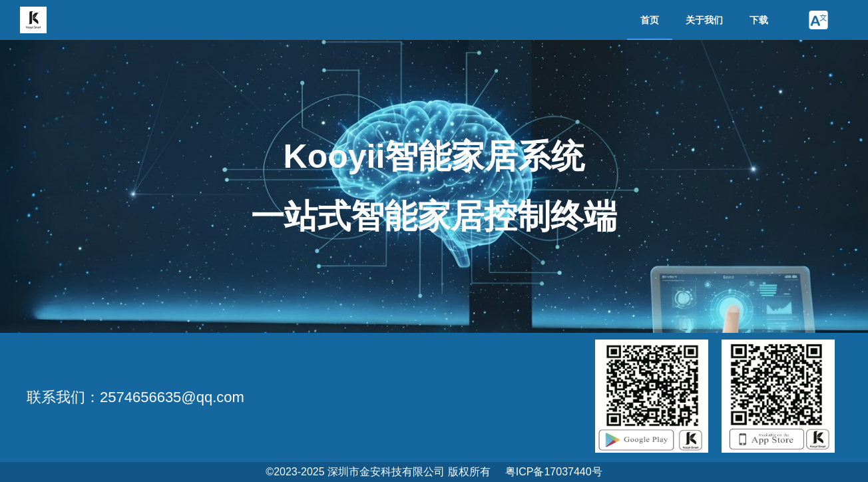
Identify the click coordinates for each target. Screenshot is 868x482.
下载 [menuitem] (759, 20)
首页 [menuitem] (650, 20)
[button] (818, 20)
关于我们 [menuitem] (704, 20)
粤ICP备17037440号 (554, 472)
